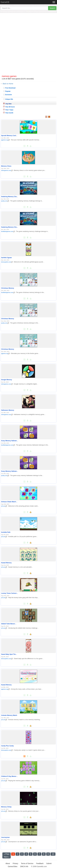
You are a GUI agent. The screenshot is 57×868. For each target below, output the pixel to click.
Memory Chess (6, 166)
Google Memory (7, 380)
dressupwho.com (7, 262)
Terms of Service (27, 863)
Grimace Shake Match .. (9, 502)
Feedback (40, 863)
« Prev (7, 854)
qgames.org (5, 140)
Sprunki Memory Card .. (9, 136)
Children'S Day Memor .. (9, 776)
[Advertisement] (28, 42)
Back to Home (8, 84)
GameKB (5, 2)
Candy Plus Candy (7, 746)
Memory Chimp (6, 807)
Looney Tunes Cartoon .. (9, 593)
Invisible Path (6, 532)
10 (53, 854)
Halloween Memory (8, 410)
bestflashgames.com (8, 231)
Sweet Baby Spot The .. (9, 654)
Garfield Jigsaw (6, 258)
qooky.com (5, 201)
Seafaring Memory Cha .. (9, 197)
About (8, 863)
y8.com (4, 506)
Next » (7, 857)
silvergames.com (7, 170)
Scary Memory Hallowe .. (10, 441)
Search (52, 8)
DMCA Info (24, 866)
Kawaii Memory (6, 563)
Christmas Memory (8, 288)
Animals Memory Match (9, 715)
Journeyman (5, 837)
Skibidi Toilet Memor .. (9, 624)
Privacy (15, 863)
